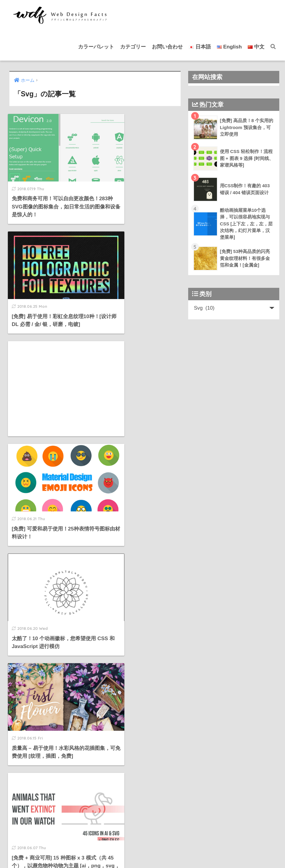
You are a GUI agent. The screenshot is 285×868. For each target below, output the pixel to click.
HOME (142, 844)
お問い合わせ (167, 47)
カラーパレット (96, 47)
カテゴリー (133, 47)
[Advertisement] (50, 267)
